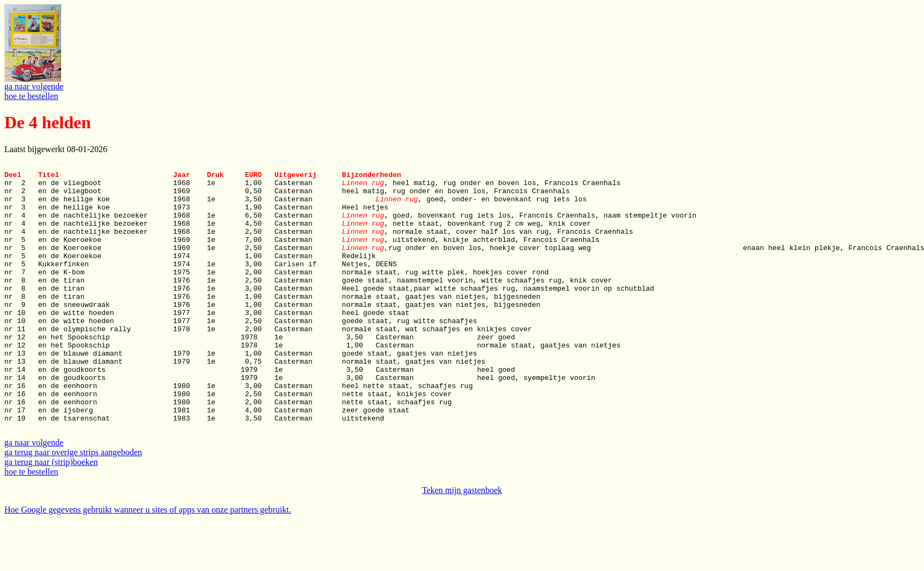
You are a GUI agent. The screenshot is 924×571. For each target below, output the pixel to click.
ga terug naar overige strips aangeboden (73, 504)
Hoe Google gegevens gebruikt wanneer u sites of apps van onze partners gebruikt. (148, 562)
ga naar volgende (34, 86)
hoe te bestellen (31, 96)
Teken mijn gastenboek (462, 542)
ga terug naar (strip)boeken (51, 514)
